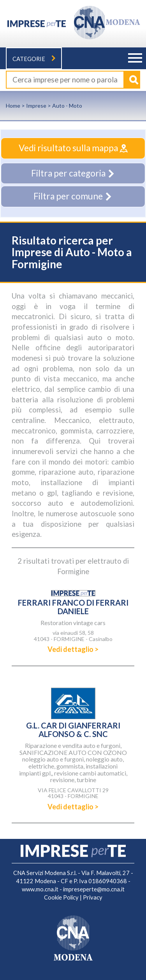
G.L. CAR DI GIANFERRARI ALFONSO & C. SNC (73, 730)
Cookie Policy (61, 897)
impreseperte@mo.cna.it (94, 889)
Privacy (93, 897)
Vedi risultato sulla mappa (73, 148)
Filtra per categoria (73, 173)
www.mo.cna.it (40, 889)
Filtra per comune (73, 196)
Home (13, 106)
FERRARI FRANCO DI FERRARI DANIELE (73, 607)
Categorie (34, 59)
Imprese (36, 106)
